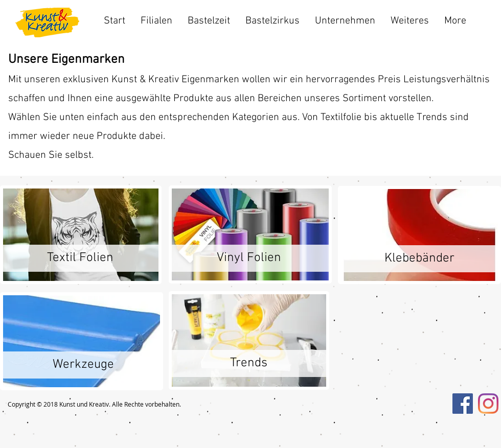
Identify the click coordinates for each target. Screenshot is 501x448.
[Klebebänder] (419, 259)
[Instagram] (488, 404)
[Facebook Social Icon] (463, 404)
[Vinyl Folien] (249, 258)
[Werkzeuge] (83, 365)
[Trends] (249, 363)
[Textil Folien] (80, 258)
